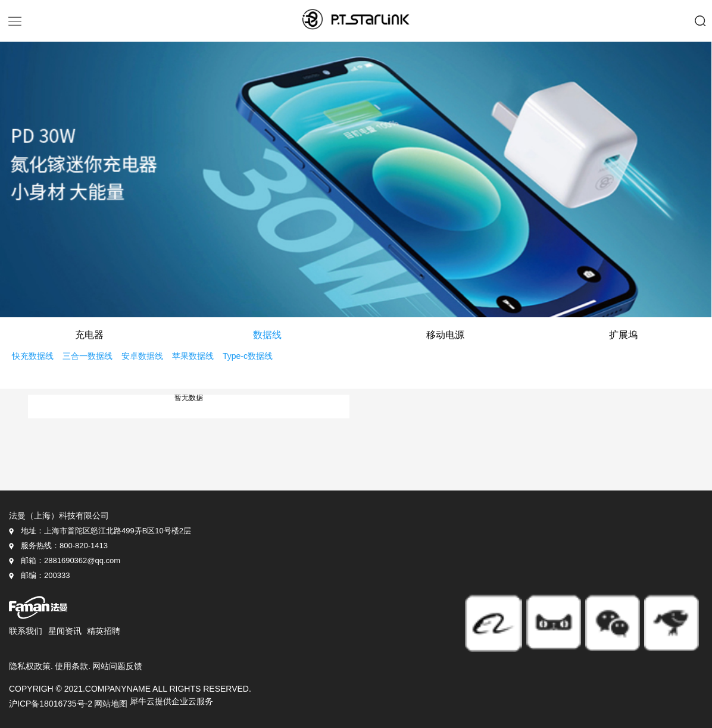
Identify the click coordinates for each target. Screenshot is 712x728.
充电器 (89, 335)
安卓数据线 (142, 357)
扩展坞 (623, 335)
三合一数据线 (88, 357)
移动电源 (445, 335)
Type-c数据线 (248, 357)
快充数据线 (33, 357)
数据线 (267, 335)
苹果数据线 (193, 357)
